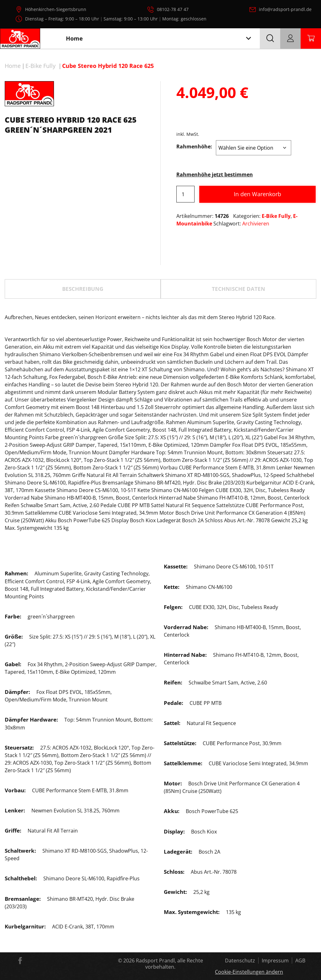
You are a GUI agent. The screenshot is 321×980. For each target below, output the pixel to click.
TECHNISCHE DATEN (238, 289)
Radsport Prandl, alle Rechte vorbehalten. (169, 964)
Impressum (275, 961)
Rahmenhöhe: (194, 147)
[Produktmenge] (185, 194)
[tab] (83, 289)
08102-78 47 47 (173, 9)
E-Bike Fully (40, 66)
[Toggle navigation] (249, 39)
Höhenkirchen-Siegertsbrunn (56, 9)
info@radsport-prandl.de (285, 9)
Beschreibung (83, 289)
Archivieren (256, 224)
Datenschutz (240, 961)
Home (13, 66)
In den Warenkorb (257, 194)
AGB (300, 961)
